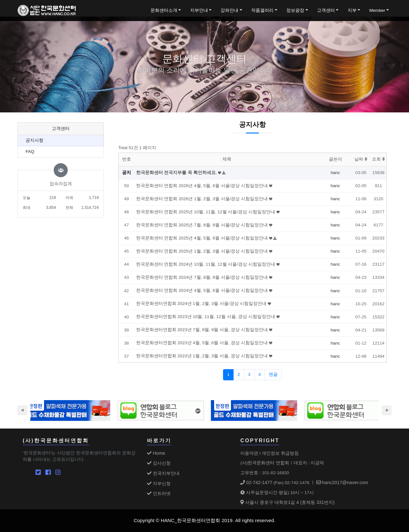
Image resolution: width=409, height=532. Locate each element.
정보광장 (295, 10)
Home (156, 453)
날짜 (361, 159)
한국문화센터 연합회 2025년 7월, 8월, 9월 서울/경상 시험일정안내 (203, 225)
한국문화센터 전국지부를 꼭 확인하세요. (177, 173)
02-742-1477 (256, 483)
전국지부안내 (163, 473)
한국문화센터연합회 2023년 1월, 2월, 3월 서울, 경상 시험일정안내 (203, 356)
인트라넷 (159, 493)
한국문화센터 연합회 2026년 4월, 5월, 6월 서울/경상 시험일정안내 (203, 186)
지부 (352, 10)
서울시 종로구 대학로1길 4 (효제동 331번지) (287, 502)
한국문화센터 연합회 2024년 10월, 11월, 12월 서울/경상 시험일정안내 (206, 264)
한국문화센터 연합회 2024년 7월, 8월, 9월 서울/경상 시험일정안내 (203, 277)
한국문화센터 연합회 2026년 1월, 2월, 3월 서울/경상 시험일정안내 (203, 199)
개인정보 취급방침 (280, 453)
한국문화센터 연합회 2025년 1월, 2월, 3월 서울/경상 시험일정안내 (203, 251)
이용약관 (249, 453)
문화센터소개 (164, 10)
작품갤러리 (262, 10)
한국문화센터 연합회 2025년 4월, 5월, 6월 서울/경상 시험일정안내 (203, 238)
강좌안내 (229, 10)
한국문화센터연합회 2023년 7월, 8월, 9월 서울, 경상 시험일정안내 (203, 330)
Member (377, 10)
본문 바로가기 (0, 0)
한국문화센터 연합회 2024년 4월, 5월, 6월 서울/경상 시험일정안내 (203, 290)
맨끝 (273, 374)
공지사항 (35, 140)
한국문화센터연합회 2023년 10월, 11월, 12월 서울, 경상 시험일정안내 (206, 317)
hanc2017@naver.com (342, 483)
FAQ (30, 152)
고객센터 (326, 10)
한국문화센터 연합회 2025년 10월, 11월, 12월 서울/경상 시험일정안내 (206, 212)
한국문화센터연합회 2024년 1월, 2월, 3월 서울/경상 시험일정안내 (202, 304)
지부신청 (159, 483)
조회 (378, 159)
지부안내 (199, 10)
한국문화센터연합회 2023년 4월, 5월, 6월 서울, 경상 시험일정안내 (203, 343)
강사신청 (159, 463)
